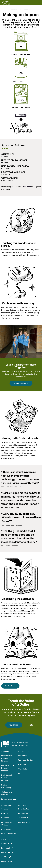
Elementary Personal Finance (6, 758)
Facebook (8, 848)
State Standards (9, 834)
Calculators (23, 769)
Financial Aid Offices (7, 824)
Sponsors (5, 818)
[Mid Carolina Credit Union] (6, 3)
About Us (7, 844)
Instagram (8, 852)
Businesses (6, 829)
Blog (20, 773)
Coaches (22, 764)
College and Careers (7, 793)
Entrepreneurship (9, 799)
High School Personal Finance (6, 778)
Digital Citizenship (6, 786)
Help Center (24, 809)
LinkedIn (7, 861)
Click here (26, 187)
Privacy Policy (24, 822)
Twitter (6, 857)
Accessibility (24, 813)
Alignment (23, 756)
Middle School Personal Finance (8, 768)
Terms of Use (24, 818)
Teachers (5, 809)
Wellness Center (26, 760)
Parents (5, 813)
